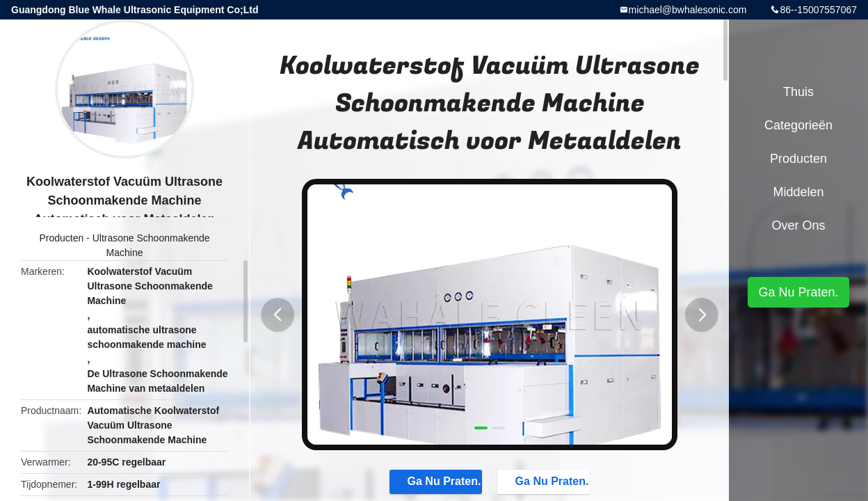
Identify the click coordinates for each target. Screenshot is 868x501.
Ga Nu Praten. (431, 483)
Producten (61, 238)
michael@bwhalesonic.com (688, 10)
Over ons (798, 225)
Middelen (798, 192)
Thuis (798, 92)
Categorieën (798, 125)
